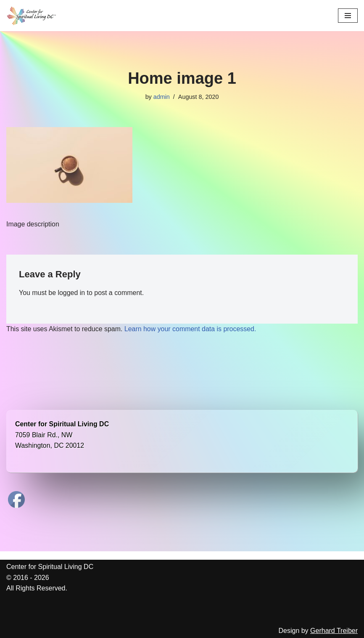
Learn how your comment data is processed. (191, 329)
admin (162, 97)
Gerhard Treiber (334, 631)
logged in (72, 293)
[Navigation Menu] (348, 16)
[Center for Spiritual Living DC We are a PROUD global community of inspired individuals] (32, 16)
